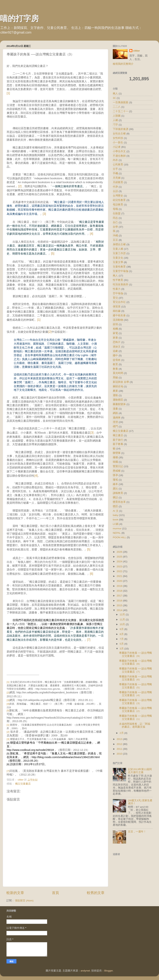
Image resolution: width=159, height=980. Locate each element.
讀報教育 (118, 493)
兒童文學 (118, 262)
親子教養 (118, 444)
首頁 (55, 893)
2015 (120, 605)
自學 (115, 227)
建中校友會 (119, 315)
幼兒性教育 (119, 200)
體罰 (115, 506)
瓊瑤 (115, 480)
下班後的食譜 (121, 129)
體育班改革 (119, 502)
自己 (115, 222)
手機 (115, 173)
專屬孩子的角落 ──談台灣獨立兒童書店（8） (135, 662)
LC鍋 (116, 524)
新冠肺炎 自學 (121, 382)
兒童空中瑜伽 (121, 271)
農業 (115, 391)
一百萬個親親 (121, 102)
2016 (120, 601)
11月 (123, 619)
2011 (120, 749)
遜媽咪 (117, 418)
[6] (92, 574)
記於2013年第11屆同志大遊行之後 (140, 771)
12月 (123, 614)
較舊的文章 (96, 893)
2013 (120, 739)
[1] (8, 93)
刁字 (115, 125)
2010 (120, 754)
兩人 (115, 94)
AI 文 (116, 511)
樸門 (115, 427)
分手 (115, 169)
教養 (115, 369)
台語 (115, 191)
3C (114, 98)
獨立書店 (118, 435)
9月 (122, 629)
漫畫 (115, 409)
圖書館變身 (119, 404)
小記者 (117, 147)
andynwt (85, 971)
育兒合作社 (119, 302)
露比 (115, 489)
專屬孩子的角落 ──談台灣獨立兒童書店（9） (135, 654)
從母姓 (117, 360)
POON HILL (119, 537)
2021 (120, 576)
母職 (115, 209)
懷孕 (115, 475)
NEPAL (117, 533)
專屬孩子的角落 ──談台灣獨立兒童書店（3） (135, 702)
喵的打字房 (19, 18)
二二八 (117, 107)
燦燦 (115, 457)
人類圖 (117, 116)
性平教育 (118, 280)
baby (115, 515)
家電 (115, 333)
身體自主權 (119, 244)
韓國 (115, 462)
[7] (89, 640)
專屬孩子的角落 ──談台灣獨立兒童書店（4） (135, 694)
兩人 (115, 276)
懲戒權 (117, 471)
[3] (44, 214)
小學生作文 (119, 151)
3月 (122, 649)
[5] (53, 254)
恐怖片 (117, 342)
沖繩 (115, 236)
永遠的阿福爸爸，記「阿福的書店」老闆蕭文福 (135, 725)
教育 (115, 364)
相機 (115, 329)
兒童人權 (118, 249)
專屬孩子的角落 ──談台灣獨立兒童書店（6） (135, 678)
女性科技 (118, 138)
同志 (115, 218)
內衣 (115, 160)
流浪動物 (118, 320)
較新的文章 (15, 893)
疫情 (115, 324)
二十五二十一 (121, 111)
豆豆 (115, 240)
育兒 (115, 298)
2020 (120, 581)
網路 (115, 413)
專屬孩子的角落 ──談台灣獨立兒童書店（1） (135, 717)
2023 (120, 566)
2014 (120, 610)
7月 (122, 639)
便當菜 (117, 307)
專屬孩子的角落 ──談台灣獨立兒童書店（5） (135, 686)
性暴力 (117, 289)
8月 (122, 634)
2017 (120, 596)
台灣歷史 (118, 196)
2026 (120, 552)
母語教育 (118, 205)
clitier (136, 51)
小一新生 (118, 142)
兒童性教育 (119, 267)
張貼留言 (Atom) (24, 901)
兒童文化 (118, 258)
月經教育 (118, 182)
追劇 (115, 351)
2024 (120, 561)
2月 (122, 733)
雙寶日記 (118, 466)
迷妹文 (117, 347)
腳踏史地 (118, 386)
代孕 (115, 187)
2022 (120, 571)
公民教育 (118, 165)
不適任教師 (119, 156)
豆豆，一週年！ (137, 832)
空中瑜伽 (118, 293)
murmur (117, 528)
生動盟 (117, 213)
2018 (120, 591)
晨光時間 (118, 373)
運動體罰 (118, 400)
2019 (120, 586)
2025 (120, 557)
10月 (123, 624)
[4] (92, 234)
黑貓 (115, 378)
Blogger (109, 971)
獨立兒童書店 (23, 784)
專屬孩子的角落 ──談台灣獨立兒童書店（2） (135, 710)
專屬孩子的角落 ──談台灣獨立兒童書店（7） (135, 670)
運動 (115, 395)
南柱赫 (117, 311)
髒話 (115, 498)
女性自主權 (119, 134)
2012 (120, 744)
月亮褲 (117, 178)
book (115, 520)
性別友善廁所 (121, 284)
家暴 (115, 338)
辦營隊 (117, 453)
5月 (122, 644)
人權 (115, 120)
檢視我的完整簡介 (123, 64)
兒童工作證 (119, 253)
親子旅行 (118, 440)
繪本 (115, 484)
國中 (115, 355)
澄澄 (115, 422)
